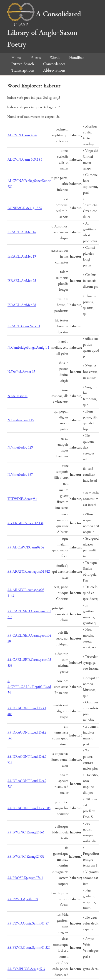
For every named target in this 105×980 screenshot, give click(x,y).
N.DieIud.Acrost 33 (21, 372)
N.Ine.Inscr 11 (17, 396)
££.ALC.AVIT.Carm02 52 (26, 547)
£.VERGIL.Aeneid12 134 (25, 523)
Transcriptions (23, 70)
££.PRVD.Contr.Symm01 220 (29, 948)
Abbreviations (54, 70)
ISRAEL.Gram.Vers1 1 (24, 326)
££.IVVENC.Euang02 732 (26, 857)
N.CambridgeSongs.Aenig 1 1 (28, 348)
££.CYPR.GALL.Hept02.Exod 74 (29, 687)
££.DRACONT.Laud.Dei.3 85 (29, 808)
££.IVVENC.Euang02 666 (26, 832)
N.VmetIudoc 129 (20, 448)
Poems (36, 58)
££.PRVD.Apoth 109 (23, 899)
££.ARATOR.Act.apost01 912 (29, 572)
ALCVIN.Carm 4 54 (22, 135)
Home (16, 58)
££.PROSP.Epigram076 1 (25, 878)
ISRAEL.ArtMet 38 (22, 305)
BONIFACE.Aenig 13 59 (25, 208)
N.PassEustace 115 (21, 420)
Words (55, 58)
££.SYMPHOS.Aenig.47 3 (26, 969)
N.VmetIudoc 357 (20, 475)
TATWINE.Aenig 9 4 (22, 499)
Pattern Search (23, 64)
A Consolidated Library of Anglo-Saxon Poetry (44, 29)
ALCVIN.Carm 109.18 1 (25, 160)
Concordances (54, 64)
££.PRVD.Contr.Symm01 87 (28, 923)
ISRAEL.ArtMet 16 (22, 232)
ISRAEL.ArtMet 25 (22, 281)
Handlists (77, 58)
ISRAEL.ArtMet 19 (22, 257)
